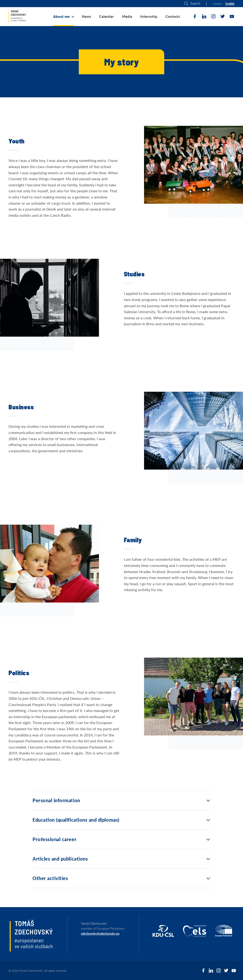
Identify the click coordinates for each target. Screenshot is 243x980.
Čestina (217, 4)
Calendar (107, 16)
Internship (149, 16)
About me (61, 16)
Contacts (173, 16)
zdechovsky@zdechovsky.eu (100, 933)
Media (127, 16)
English (230, 4)
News (86, 16)
